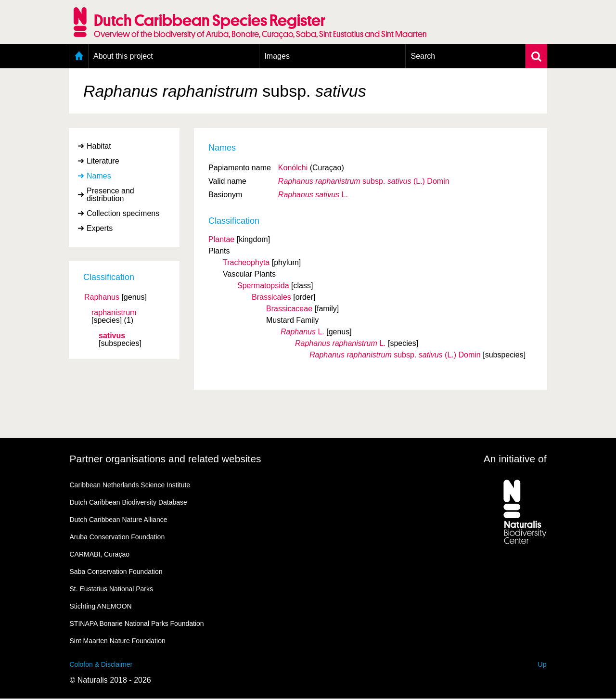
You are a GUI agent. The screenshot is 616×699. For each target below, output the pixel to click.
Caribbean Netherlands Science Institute (130, 485)
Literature (103, 161)
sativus (112, 336)
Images (277, 56)
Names (99, 176)
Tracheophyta (246, 262)
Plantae (221, 239)
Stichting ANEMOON (101, 606)
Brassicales (271, 297)
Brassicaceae (289, 309)
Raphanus (102, 297)
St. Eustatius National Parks (112, 589)
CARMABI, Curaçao (100, 554)
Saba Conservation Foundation (116, 572)
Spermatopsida (263, 286)
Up (542, 664)
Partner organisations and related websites (166, 459)
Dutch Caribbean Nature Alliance (119, 520)
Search (423, 56)
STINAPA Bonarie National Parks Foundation (137, 623)
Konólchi (293, 168)
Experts (100, 228)
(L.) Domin (364, 181)
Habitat (99, 146)
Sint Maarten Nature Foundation (118, 641)
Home (79, 56)
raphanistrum (114, 313)
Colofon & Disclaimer (101, 664)
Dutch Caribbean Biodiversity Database (128, 502)
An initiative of (515, 459)
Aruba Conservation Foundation (117, 537)
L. (313, 195)
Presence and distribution (110, 195)
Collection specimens (123, 213)
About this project (123, 56)
